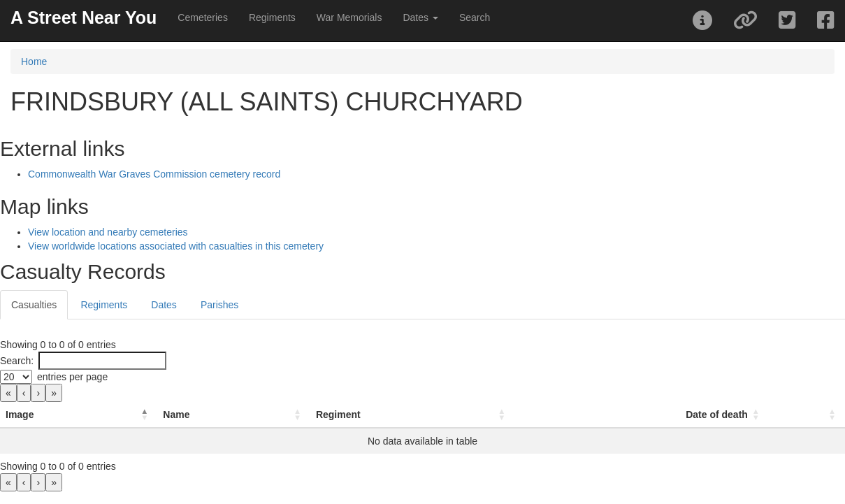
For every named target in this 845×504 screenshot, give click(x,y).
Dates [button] (420, 17)
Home (34, 62)
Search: (17, 361)
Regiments (272, 17)
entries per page (72, 377)
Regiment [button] (338, 415)
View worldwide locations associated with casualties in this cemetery (176, 246)
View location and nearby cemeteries (108, 232)
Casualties (34, 305)
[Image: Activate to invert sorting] (79, 415)
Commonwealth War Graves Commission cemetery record (154, 174)
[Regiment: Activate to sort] (412, 415)
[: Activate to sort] (807, 415)
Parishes (219, 305)
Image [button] (20, 415)
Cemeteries (203, 17)
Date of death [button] (717, 415)
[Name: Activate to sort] (234, 415)
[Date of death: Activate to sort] (642, 415)
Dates (164, 305)
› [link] (38, 393)
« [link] (8, 393)
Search (475, 17)
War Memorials (349, 17)
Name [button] (176, 415)
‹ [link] (24, 393)
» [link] (54, 393)
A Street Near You (84, 17)
